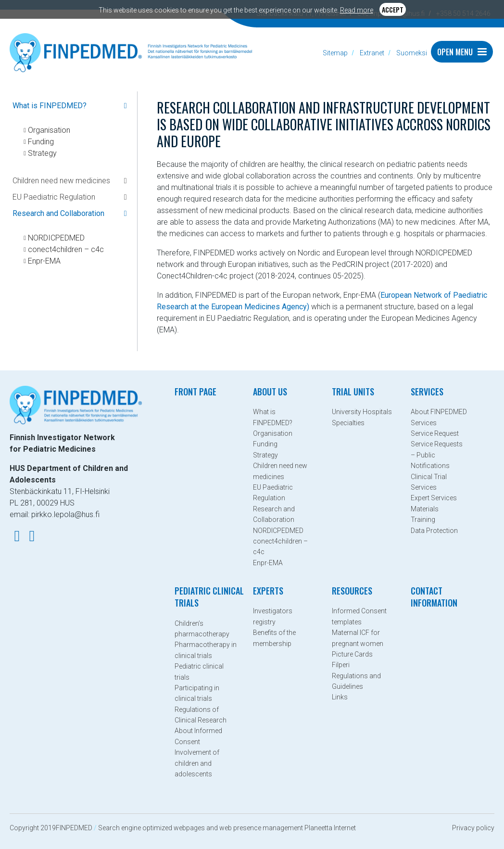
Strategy (43, 153)
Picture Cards (352, 654)
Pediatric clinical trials (209, 597)
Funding (41, 142)
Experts (268, 591)
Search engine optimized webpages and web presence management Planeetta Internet (227, 828)
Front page (195, 392)
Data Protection (434, 531)
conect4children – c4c (66, 249)
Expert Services (434, 498)
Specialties (348, 423)
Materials (425, 509)
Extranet (372, 53)
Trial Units (353, 392)
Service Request (435, 433)
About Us (270, 392)
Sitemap (335, 53)
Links (340, 697)
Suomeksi (412, 53)
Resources (352, 591)
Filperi (341, 665)
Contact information (434, 597)
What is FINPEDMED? (50, 106)
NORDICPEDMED (57, 238)
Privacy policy (473, 828)
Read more (357, 10)
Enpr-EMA (44, 261)
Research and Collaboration (58, 213)
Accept (393, 9)
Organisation (49, 130)
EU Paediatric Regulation (54, 197)
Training (423, 520)
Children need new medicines (61, 181)
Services (427, 392)
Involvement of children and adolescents (197, 763)
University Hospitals (362, 412)
